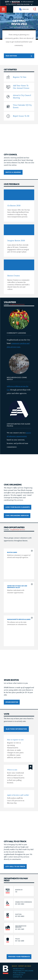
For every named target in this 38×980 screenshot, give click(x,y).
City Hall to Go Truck (15, 867)
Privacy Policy (19, 969)
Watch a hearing (13, 172)
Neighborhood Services (17, 304)
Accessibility (18, 975)
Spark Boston (12, 702)
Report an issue (22, 966)
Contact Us (17, 977)
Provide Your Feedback (19, 957)
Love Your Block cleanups (18, 507)
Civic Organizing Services (17, 516)
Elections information (16, 729)
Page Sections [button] (19, 56)
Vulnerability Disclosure (23, 971)
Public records (19, 973)
